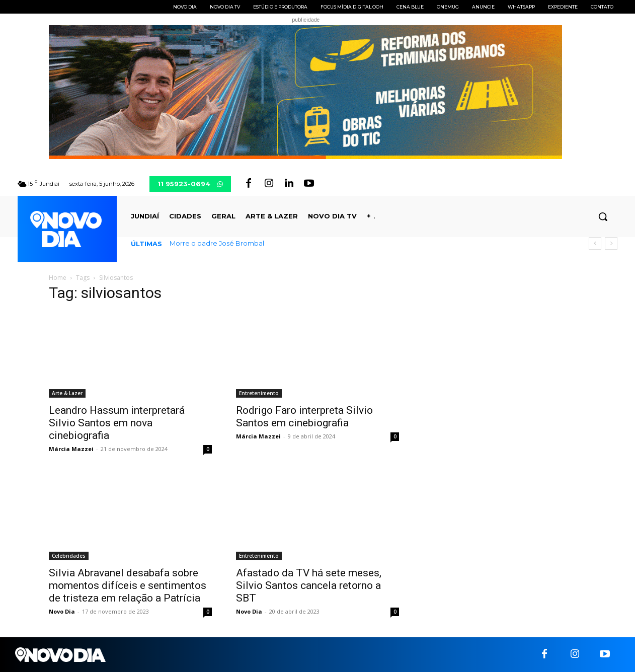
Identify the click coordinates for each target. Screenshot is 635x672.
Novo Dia (62, 611)
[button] (603, 216)
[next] (611, 243)
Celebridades (69, 556)
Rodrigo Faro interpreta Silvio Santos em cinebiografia (304, 417)
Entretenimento (259, 393)
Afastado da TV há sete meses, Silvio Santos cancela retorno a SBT (309, 585)
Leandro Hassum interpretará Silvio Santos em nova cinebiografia (117, 423)
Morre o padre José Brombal (217, 243)
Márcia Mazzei (71, 449)
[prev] (595, 243)
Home (58, 278)
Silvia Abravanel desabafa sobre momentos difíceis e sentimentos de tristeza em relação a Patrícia (128, 585)
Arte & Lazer (67, 393)
